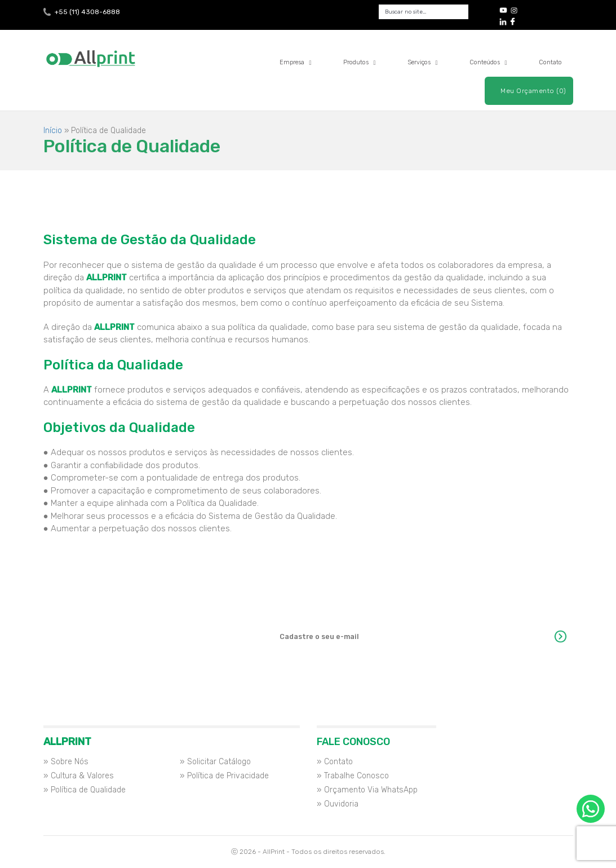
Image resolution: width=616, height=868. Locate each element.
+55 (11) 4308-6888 (87, 12)
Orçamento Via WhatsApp (371, 790)
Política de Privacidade (228, 776)
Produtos (360, 62)
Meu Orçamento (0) (533, 91)
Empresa (296, 62)
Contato (550, 62)
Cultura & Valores (82, 776)
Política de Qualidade (88, 790)
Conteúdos (488, 62)
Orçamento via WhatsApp (591, 809)
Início (53, 131)
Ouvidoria (341, 804)
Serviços (423, 62)
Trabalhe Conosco (356, 776)
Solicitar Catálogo (219, 762)
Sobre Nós (70, 762)
